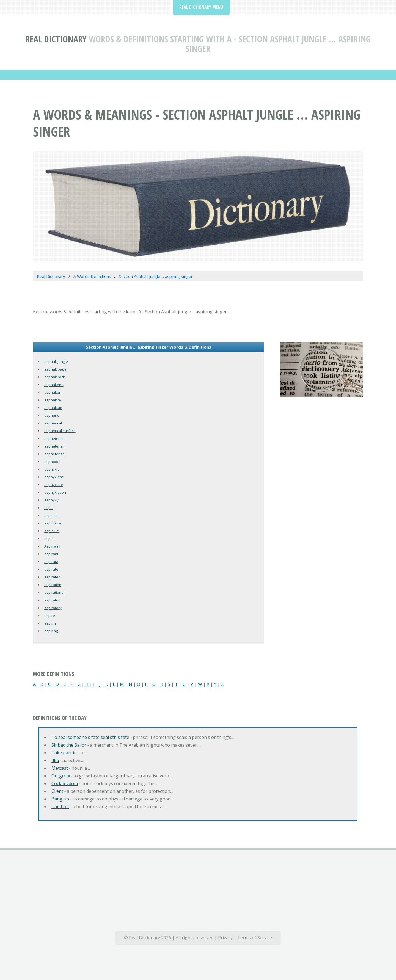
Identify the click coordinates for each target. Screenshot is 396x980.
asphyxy (51, 500)
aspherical (53, 423)
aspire (50, 615)
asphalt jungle (56, 361)
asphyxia (52, 469)
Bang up (60, 799)
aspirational (54, 592)
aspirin (50, 623)
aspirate (51, 569)
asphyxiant (54, 477)
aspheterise (54, 438)
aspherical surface (60, 431)
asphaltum (53, 408)
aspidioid (52, 515)
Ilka (55, 760)
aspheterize (54, 454)
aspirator (52, 600)
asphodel (52, 462)
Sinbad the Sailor (69, 745)
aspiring (51, 631)
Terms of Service (255, 938)
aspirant (51, 554)
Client (57, 791)
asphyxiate (54, 485)
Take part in (64, 753)
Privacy (225, 938)
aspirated (52, 577)
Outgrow (61, 776)
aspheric (52, 415)
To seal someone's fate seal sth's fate (90, 737)
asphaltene (54, 385)
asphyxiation (55, 492)
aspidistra (53, 523)
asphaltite (53, 400)
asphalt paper (56, 369)
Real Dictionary (56, 39)
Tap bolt (60, 807)
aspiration (53, 585)
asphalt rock (55, 377)
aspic (49, 508)
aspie (49, 539)
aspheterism (55, 446)
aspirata (51, 562)
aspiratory (53, 608)
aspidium (52, 531)
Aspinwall (52, 546)
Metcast (60, 768)
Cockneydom (65, 783)
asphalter (52, 392)
